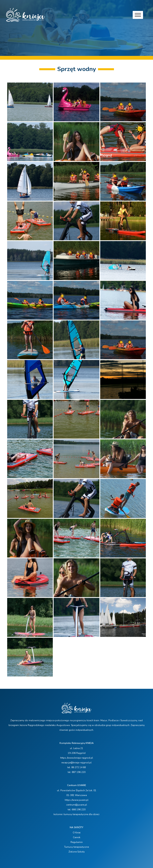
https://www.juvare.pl (77, 800)
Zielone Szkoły (77, 852)
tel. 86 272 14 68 (76, 767)
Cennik (77, 837)
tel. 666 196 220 (77, 810)
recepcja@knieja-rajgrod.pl (76, 763)
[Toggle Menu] (138, 15)
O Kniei (77, 833)
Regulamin (77, 842)
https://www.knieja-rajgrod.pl (77, 758)
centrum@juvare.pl (77, 805)
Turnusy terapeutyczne (76, 847)
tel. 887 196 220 (77, 772)
